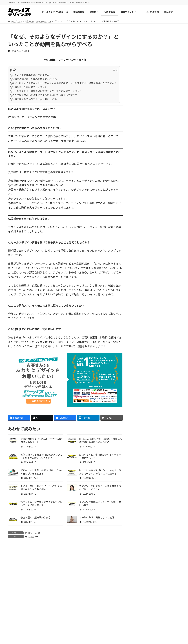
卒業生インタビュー (64, 616)
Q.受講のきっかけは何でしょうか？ (28, 87)
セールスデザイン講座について (70, 598)
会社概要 (147, 598)
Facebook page (156, 370)
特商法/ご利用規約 (152, 616)
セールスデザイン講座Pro (111, 604)
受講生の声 (33, 537)
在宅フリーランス (33, 533)
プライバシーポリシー (154, 610)
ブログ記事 (60, 622)
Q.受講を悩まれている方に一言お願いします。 (34, 99)
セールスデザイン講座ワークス (114, 598)
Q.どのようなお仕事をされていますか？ (31, 75)
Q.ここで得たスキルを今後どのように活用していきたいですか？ (43, 95)
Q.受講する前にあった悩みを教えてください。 (34, 79)
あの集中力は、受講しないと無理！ (98, 517)
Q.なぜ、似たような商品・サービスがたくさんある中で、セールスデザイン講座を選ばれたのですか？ (63, 83)
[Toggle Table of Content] (113, 70)
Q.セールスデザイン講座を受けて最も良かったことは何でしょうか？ (46, 91)
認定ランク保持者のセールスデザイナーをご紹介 (69, 636)
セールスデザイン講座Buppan (113, 610)
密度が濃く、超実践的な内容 (36, 517)
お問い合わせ (149, 604)
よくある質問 (105, 616)
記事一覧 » (173, 351)
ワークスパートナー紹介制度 (69, 628)
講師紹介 (59, 604)
